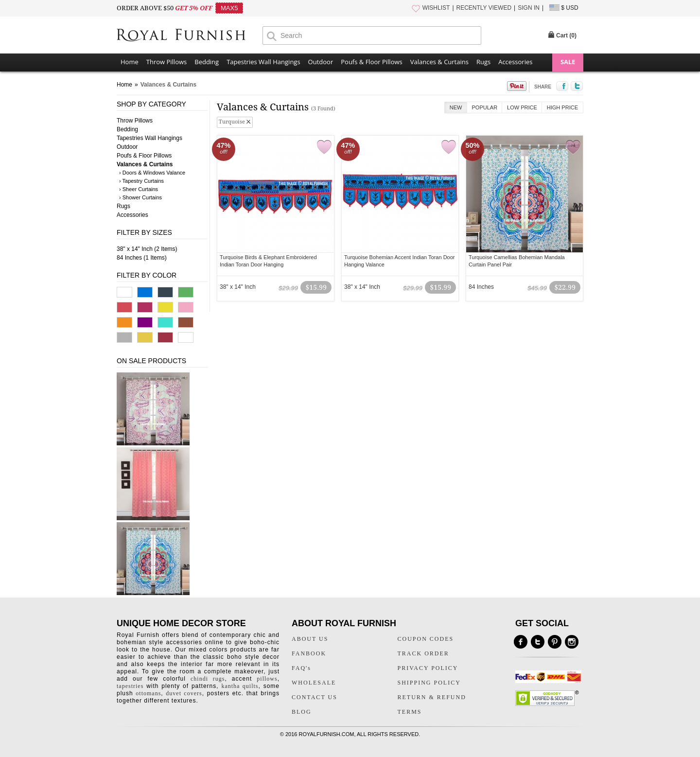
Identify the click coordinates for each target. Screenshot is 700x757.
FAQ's (301, 668)
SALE (568, 62)
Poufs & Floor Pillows (371, 62)
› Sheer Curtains (139, 189)
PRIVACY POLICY (428, 668)
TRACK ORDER (423, 653)
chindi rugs (208, 679)
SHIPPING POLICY (429, 683)
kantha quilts (240, 686)
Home (130, 62)
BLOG (302, 712)
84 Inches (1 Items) (142, 258)
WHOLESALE (314, 683)
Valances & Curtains (439, 62)
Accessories (515, 62)
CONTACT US (315, 697)
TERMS (410, 712)
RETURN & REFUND (432, 697)
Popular (485, 107)
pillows (267, 679)
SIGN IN (529, 8)
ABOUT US (310, 639)
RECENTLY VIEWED (484, 8)
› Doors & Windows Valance (152, 173)
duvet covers (184, 693)
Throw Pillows (166, 62)
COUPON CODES (426, 639)
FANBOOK (309, 653)
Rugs (483, 62)
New (456, 107)
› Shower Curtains (140, 197)
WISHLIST (436, 8)
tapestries (130, 686)
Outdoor (321, 62)
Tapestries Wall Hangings (263, 62)
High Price (562, 107)
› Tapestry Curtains (141, 181)
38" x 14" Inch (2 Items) (147, 249)
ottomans (148, 693)
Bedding (207, 62)
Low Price (522, 107)
